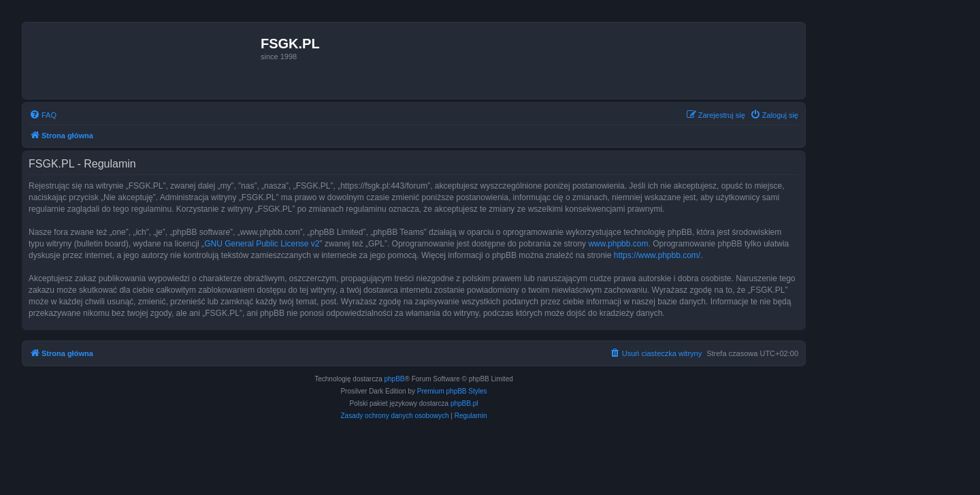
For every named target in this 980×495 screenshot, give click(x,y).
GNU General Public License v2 (262, 244)
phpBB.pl (464, 403)
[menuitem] (43, 115)
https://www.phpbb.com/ (657, 255)
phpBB (395, 379)
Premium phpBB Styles (452, 391)
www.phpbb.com (618, 244)
